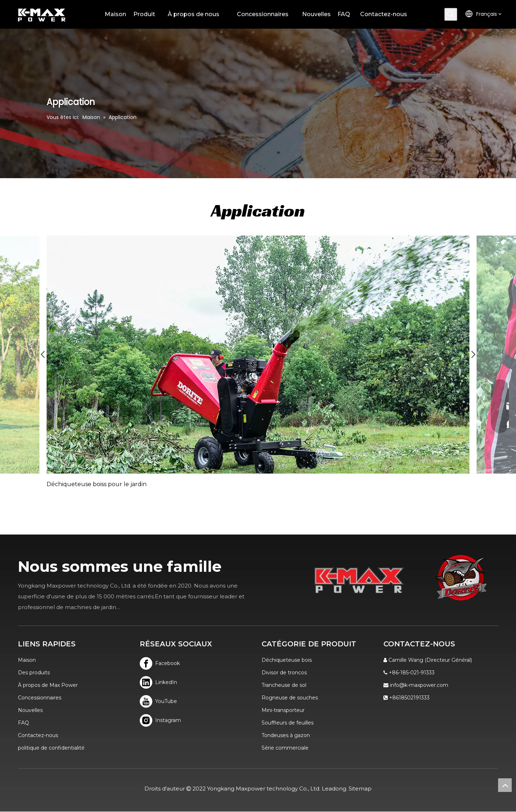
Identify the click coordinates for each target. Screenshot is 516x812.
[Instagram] (160, 720)
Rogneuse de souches (290, 698)
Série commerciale (285, 748)
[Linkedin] (160, 682)
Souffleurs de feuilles (288, 723)
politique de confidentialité (51, 748)
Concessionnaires (40, 698)
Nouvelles (30, 710)
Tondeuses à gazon (286, 735)
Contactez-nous (38, 735)
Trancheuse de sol (284, 685)
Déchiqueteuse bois (287, 660)
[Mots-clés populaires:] (451, 14)
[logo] (461, 578)
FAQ (23, 723)
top (505, 785)
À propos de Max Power (48, 685)
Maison (27, 660)
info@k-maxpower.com (419, 685)
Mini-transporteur (283, 710)
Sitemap (360, 789)
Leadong (334, 789)
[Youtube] (160, 701)
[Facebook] (160, 663)
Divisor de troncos (284, 673)
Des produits (34, 673)
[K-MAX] (359, 580)
